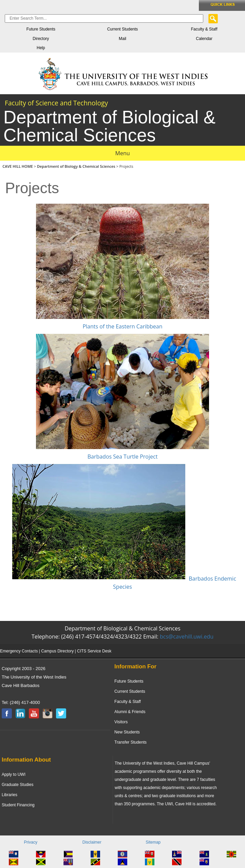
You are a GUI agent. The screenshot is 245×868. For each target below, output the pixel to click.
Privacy (31, 842)
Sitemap (153, 842)
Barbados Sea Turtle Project (123, 457)
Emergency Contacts (19, 651)
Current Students (123, 29)
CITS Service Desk (94, 651)
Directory (41, 39)
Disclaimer (92, 842)
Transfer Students (130, 742)
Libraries (10, 795)
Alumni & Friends (130, 712)
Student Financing (18, 805)
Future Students (41, 29)
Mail (122, 39)
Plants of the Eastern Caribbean (122, 326)
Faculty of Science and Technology (56, 103)
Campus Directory (57, 651)
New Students (127, 732)
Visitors (121, 722)
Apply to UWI (14, 774)
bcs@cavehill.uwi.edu (187, 637)
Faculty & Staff (204, 29)
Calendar (204, 39)
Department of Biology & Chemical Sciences (77, 166)
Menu (123, 153)
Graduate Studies (17, 785)
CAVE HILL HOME (18, 166)
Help (41, 48)
